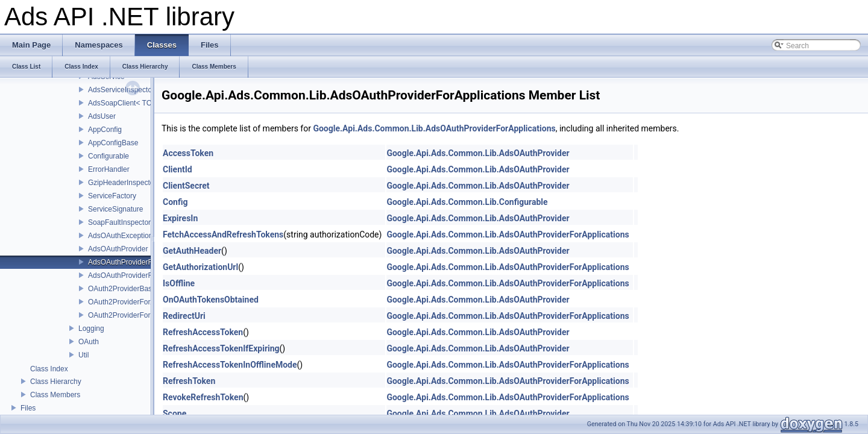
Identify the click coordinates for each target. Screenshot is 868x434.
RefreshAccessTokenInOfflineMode (230, 365)
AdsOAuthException (120, 236)
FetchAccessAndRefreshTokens (223, 234)
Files (28, 408)
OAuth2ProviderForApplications (139, 302)
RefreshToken (189, 381)
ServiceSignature (115, 209)
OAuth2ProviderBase (122, 289)
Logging (91, 329)
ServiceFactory (112, 196)
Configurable (108, 156)
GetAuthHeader (192, 251)
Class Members (55, 395)
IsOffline (179, 283)
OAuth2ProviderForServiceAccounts (146, 315)
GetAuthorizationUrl (200, 267)
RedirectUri (184, 316)
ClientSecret (186, 186)
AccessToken (188, 153)
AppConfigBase (113, 143)
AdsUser (102, 116)
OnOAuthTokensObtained (211, 300)
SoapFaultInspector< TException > (144, 222)
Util (83, 355)
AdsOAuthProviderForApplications (143, 262)
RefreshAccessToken (203, 332)
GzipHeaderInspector (122, 183)
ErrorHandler (109, 169)
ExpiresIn (180, 218)
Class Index (49, 369)
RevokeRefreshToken (203, 397)
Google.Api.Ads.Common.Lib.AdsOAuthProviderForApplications (434, 128)
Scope (175, 414)
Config (175, 202)
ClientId (178, 169)
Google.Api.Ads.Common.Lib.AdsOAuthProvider (478, 153)
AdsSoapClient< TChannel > (134, 103)
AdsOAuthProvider (118, 249)
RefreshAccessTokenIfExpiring (221, 348)
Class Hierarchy (56, 382)
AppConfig (105, 130)
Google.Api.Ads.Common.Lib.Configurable (467, 202)
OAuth (89, 342)
